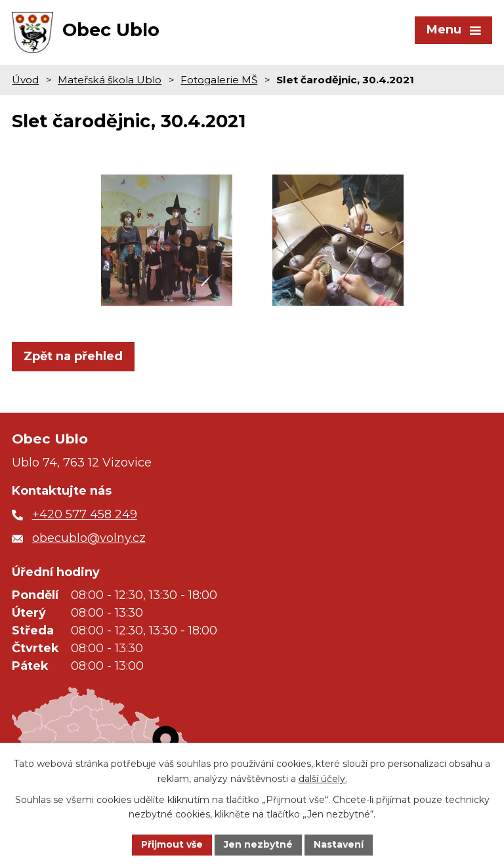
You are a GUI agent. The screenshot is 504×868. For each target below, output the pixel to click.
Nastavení (339, 844)
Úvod (25, 80)
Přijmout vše (172, 844)
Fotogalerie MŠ (219, 80)
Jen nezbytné (258, 844)
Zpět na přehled (73, 356)
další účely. (323, 779)
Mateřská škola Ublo (110, 80)
